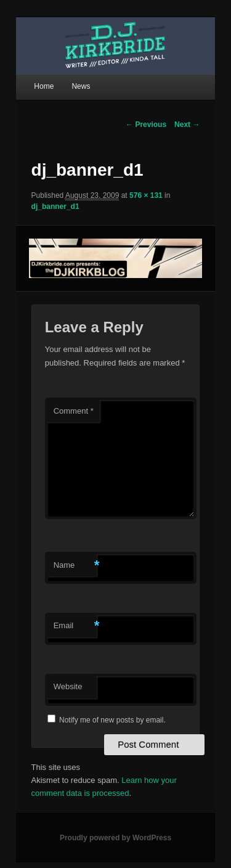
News (81, 86)
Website (68, 686)
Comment (74, 411)
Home (44, 86)
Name (75, 566)
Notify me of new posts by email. (112, 720)
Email (75, 626)
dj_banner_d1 (55, 207)
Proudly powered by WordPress (115, 838)
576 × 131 (146, 195)
